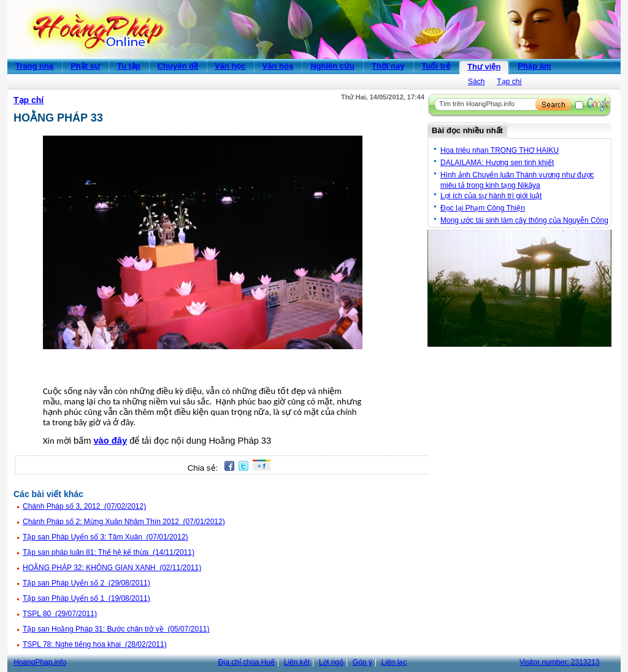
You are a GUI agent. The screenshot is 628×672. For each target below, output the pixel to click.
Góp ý (362, 662)
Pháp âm (534, 66)
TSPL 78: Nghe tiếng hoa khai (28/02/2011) (95, 644)
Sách (476, 82)
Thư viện (484, 67)
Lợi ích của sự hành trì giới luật (491, 196)
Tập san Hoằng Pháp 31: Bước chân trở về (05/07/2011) (116, 629)
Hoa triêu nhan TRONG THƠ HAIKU (500, 150)
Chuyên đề (178, 66)
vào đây (110, 441)
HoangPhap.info (40, 662)
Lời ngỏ (331, 662)
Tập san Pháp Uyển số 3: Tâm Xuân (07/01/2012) (105, 537)
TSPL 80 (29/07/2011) (60, 614)
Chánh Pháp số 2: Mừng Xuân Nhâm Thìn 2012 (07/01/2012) (124, 522)
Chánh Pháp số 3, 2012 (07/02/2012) (84, 506)
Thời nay (388, 66)
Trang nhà (34, 66)
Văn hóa (278, 66)
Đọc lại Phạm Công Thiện (483, 208)
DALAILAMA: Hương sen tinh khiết (497, 163)
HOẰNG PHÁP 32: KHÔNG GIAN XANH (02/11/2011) (112, 568)
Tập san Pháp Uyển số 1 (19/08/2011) (86, 598)
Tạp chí (509, 82)
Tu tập (129, 66)
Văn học (230, 66)
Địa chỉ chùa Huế (247, 662)
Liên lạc (394, 662)
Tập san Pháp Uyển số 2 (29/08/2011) (86, 583)
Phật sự (85, 66)
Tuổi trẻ (436, 66)
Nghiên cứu (332, 66)
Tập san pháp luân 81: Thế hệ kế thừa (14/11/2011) (109, 552)
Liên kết (297, 662)
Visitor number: (560, 662)
